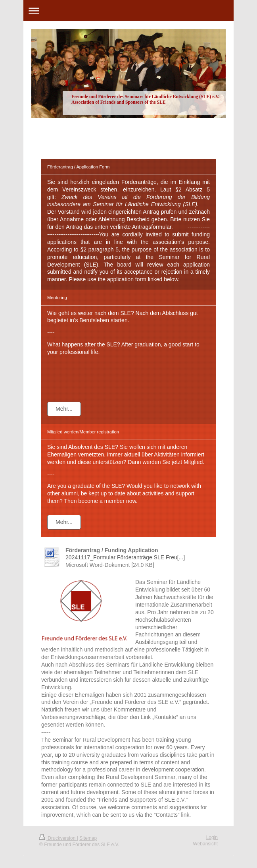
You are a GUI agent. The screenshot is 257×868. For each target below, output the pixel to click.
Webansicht (205, 844)
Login (212, 837)
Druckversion (58, 838)
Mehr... (64, 409)
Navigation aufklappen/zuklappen (128, 11)
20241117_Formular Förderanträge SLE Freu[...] (125, 557)
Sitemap (88, 838)
